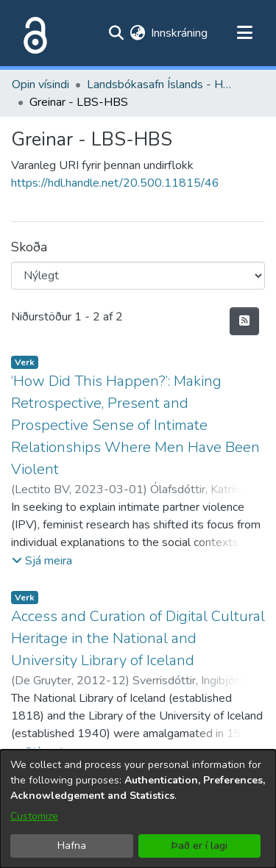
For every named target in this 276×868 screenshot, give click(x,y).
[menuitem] (137, 33)
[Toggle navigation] (244, 33)
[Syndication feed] (244, 321)
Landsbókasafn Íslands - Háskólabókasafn (160, 85)
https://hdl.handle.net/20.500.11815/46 (115, 183)
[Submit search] (116, 33)
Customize (34, 816)
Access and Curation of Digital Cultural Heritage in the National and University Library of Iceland (138, 638)
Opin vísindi (40, 85)
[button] (42, 561)
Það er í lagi (199, 846)
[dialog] (138, 809)
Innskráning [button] (180, 33)
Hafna (72, 846)
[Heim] (32, 33)
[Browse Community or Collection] (138, 276)
